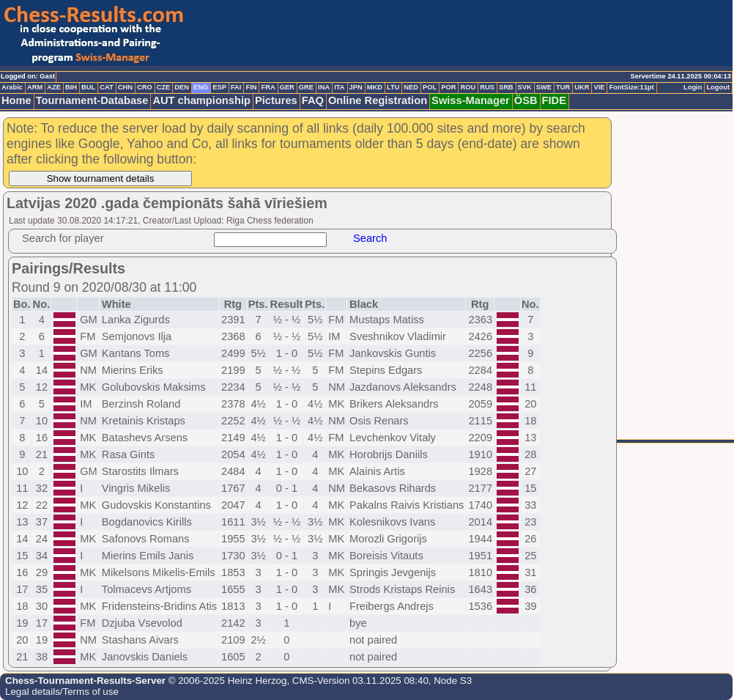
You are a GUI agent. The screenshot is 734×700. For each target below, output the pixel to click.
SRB (506, 87)
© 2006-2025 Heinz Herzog (226, 681)
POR (448, 87)
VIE (599, 87)
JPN (356, 87)
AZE (54, 87)
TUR (563, 87)
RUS (487, 87)
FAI (236, 87)
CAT (106, 87)
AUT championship (201, 100)
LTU (393, 87)
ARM (35, 87)
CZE (164, 87)
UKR (582, 87)
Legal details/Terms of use (62, 692)
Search (370, 238)
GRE (306, 87)
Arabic (12, 87)
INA (324, 87)
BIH (71, 87)
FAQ (313, 100)
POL (430, 87)
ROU (468, 87)
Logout (718, 87)
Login (693, 87)
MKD (375, 87)
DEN (182, 87)
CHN (125, 87)
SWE (544, 87)
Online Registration (378, 100)
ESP (219, 87)
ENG (201, 87)
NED (411, 87)
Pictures (276, 100)
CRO (145, 87)
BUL (88, 87)
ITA (339, 87)
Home (16, 100)
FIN (251, 87)
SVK (525, 87)
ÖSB (526, 100)
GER (287, 87)
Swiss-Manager (471, 100)
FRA (268, 87)
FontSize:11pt (631, 87)
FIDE (554, 100)
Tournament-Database (92, 100)
